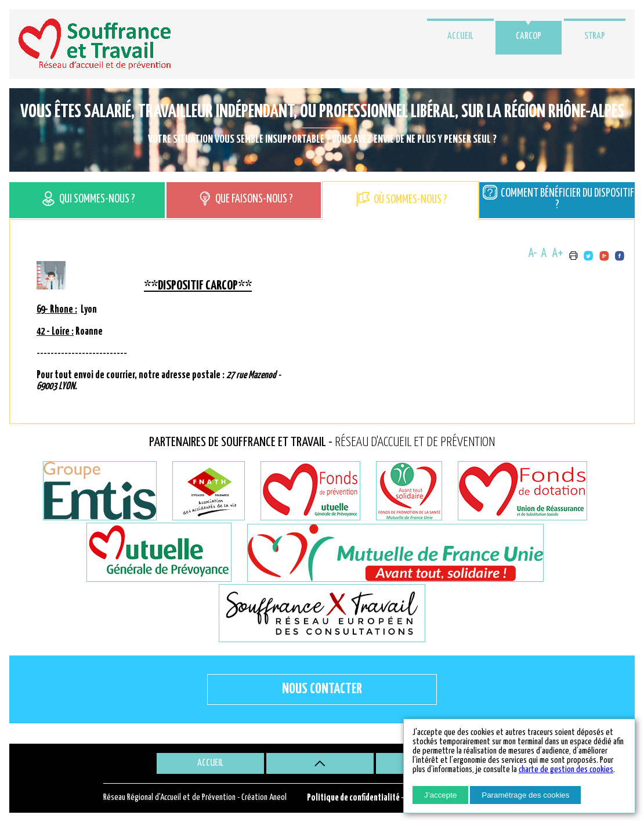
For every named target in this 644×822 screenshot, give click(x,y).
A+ (558, 254)
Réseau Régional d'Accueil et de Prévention (169, 797)
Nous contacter (322, 689)
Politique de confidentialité (353, 798)
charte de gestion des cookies (566, 770)
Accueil (460, 36)
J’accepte (440, 795)
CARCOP (529, 36)
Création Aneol (264, 797)
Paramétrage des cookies (525, 795)
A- (533, 254)
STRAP (595, 36)
